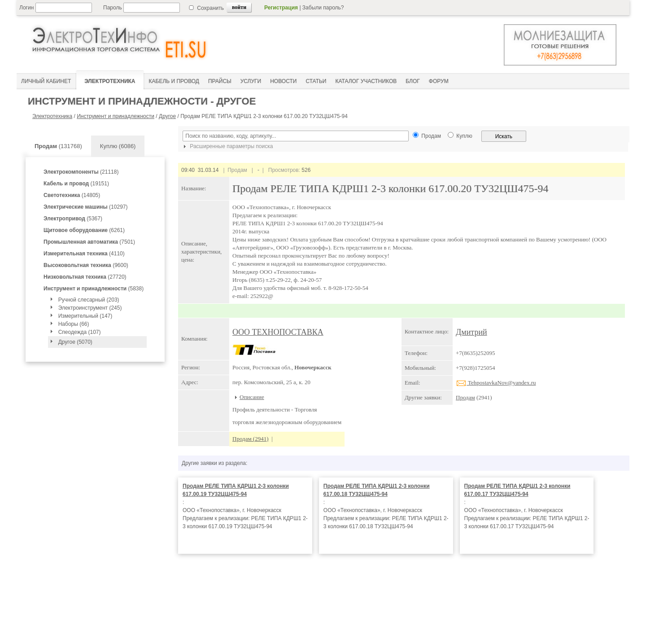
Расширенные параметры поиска (227, 146)
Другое (167, 116)
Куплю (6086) (118, 146)
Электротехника (52, 116)
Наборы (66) (74, 324)
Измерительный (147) (85, 316)
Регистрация (281, 8)
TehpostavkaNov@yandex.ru (496, 383)
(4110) (84, 254)
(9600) (86, 265)
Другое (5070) (75, 342)
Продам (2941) (251, 439)
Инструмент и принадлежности (116, 116)
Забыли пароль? (323, 8)
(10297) (85, 207)
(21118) (81, 172)
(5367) (73, 219)
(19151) (76, 184)
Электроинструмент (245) (90, 308)
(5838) (94, 289)
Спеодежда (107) (80, 332)
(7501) (89, 242)
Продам (465, 397)
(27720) (85, 277)
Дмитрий (471, 332)
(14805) (72, 195)
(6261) (84, 230)
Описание (252, 397)
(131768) (58, 146)
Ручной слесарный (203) (89, 300)
